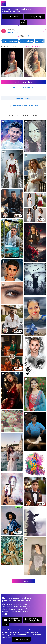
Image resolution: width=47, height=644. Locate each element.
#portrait (40, 41)
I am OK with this (21, 639)
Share (42, 31)
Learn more (7, 637)
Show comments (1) (23, 98)
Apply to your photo (23, 82)
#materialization (10, 41)
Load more (23, 581)
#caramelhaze (27, 41)
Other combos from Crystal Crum (23, 106)
